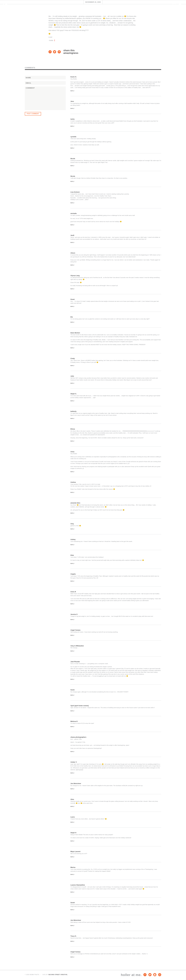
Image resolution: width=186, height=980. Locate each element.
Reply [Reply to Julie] (72, 383)
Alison (73, 253)
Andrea (73, 482)
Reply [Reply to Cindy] (72, 366)
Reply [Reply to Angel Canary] (72, 635)
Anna (72, 452)
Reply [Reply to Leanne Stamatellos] (72, 892)
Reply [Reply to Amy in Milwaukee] (72, 651)
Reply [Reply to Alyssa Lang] (72, 289)
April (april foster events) (80, 706)
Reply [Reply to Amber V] (72, 773)
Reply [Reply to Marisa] (72, 874)
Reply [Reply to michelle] (72, 225)
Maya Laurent (75, 851)
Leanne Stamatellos (78, 885)
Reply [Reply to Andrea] (72, 492)
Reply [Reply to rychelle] (72, 148)
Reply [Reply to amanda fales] (72, 513)
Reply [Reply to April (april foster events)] (72, 711)
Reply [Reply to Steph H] (72, 841)
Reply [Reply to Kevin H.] (72, 91)
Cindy (73, 358)
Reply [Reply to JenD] (72, 242)
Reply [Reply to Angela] (72, 581)
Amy (72, 524)
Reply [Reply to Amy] (72, 529)
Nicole (73, 159)
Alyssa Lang (75, 276)
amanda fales (75, 503)
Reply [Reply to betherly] (72, 418)
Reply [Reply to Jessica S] (72, 620)
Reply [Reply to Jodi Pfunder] (72, 679)
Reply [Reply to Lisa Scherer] (72, 203)
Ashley (73, 539)
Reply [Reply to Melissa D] (72, 727)
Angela (73, 574)
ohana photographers (78, 737)
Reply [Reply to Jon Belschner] (72, 789)
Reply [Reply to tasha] (72, 126)
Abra (72, 799)
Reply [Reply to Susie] (72, 695)
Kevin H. (74, 77)
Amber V (74, 762)
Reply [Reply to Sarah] (72, 910)
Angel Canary (75, 630)
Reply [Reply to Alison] (72, 265)
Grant (73, 299)
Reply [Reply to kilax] (72, 564)
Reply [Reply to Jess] (72, 108)
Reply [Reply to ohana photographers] (72, 752)
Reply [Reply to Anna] (72, 472)
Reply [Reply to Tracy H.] (72, 941)
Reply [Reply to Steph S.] (72, 401)
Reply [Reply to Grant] (72, 306)
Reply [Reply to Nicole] (72, 166)
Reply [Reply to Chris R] (72, 604)
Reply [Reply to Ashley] (72, 545)
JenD (72, 235)
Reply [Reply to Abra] (72, 806)
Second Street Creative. (58, 975)
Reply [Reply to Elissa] (72, 441)
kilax (72, 555)
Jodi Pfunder (75, 662)
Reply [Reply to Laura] (72, 822)
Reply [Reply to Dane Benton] (72, 348)
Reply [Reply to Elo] (72, 322)
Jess (72, 101)
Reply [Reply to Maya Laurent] (72, 857)
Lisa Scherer (75, 192)
